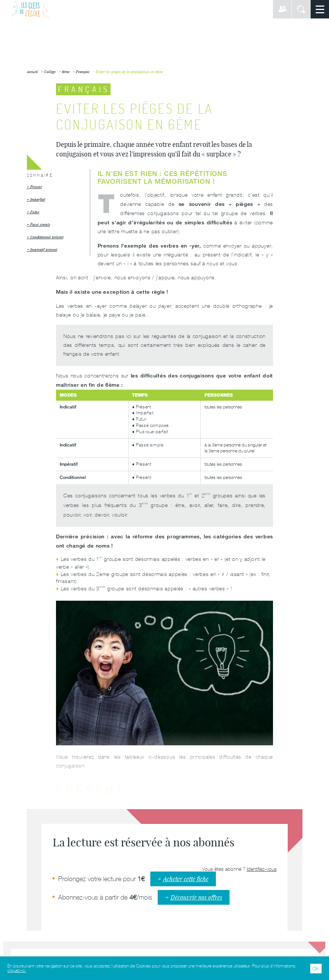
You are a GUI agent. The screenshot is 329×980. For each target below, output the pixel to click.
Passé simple (40, 225)
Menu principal (320, 9)
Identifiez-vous (262, 869)
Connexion (282, 9)
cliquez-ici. (17, 970)
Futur (35, 212)
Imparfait (38, 199)
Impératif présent (44, 250)
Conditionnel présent (47, 237)
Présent (36, 187)
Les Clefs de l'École (30, 9)
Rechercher (301, 9)
